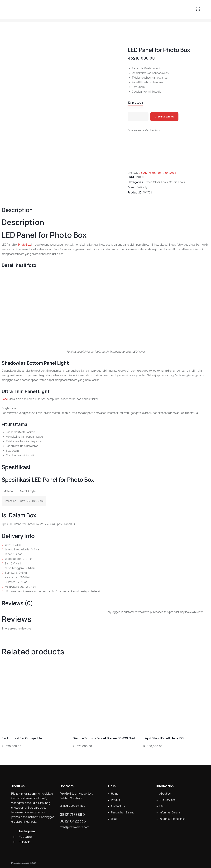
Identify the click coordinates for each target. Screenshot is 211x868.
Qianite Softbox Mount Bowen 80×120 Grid (104, 738)
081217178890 (148, 173)
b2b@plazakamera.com (74, 827)
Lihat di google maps (72, 806)
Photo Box (24, 245)
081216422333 (167, 173)
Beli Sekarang (166, 117)
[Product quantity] (138, 117)
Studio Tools (177, 182)
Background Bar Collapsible (22, 738)
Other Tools (160, 182)
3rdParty (142, 187)
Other (148, 182)
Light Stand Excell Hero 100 (163, 738)
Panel (5, 399)
